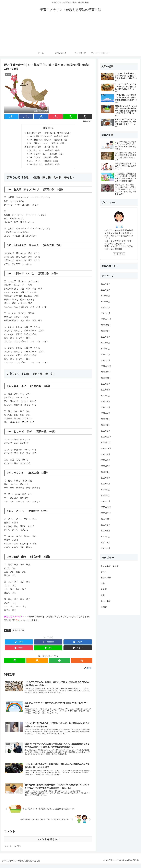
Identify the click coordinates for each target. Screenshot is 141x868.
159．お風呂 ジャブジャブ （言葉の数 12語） (49, 136)
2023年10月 (106, 325)
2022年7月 (105, 396)
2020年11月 (106, 513)
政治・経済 (106, 578)
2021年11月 (106, 443)
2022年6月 (105, 401)
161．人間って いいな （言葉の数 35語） (48, 144)
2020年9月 (105, 525)
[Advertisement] (71, 33)
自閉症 (104, 607)
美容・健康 (106, 601)
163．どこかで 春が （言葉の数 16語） (47, 155)
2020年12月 (106, 507)
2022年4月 (105, 413)
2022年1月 (105, 431)
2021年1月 (105, 501)
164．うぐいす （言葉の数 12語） (44, 158)
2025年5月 (105, 284)
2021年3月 (105, 490)
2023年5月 (105, 337)
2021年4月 (105, 484)
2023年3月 (105, 349)
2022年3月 (105, 419)
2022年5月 (105, 407)
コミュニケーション (110, 566)
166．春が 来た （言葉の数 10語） (45, 166)
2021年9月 (105, 454)
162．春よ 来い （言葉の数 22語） (45, 151)
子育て (8, 631)
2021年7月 (105, 466)
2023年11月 (106, 319)
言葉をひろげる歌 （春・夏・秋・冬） (43, 147)
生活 (103, 595)
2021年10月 (106, 448)
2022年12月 (106, 366)
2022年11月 (106, 372)
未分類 (104, 589)
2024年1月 (105, 313)
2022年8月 (105, 390)
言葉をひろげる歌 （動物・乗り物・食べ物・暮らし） (49, 133)
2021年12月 (106, 437)
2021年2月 (105, 496)
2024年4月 (105, 302)
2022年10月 (106, 378)
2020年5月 (105, 548)
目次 (45, 128)
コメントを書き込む (48, 844)
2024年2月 (105, 308)
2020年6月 (105, 543)
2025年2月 (105, 290)
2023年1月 (105, 360)
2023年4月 (105, 343)
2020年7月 (105, 537)
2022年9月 (105, 384)
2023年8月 (105, 331)
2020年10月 (106, 519)
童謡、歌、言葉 (19, 631)
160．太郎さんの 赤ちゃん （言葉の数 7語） (49, 140)
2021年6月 (105, 472)
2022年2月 (105, 425)
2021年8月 (105, 460)
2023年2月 (105, 354)
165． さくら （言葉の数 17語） (44, 162)
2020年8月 (105, 531)
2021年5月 (105, 478)
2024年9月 (105, 296)
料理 (103, 583)
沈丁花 (119, 227)
